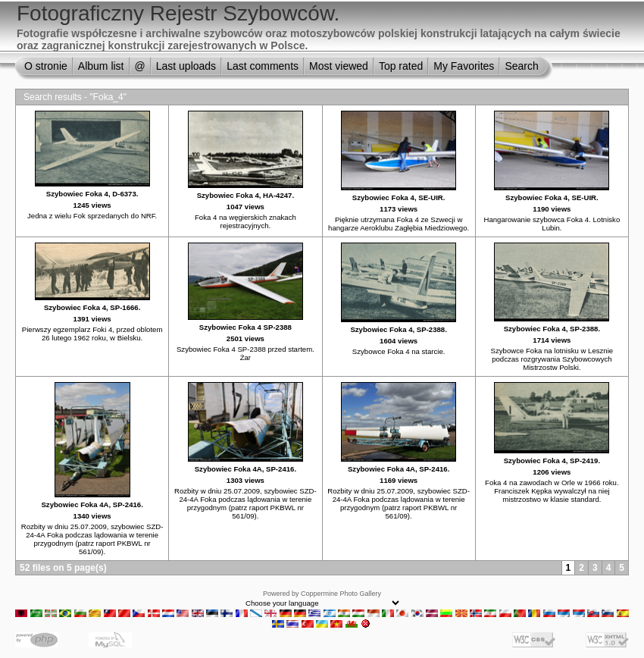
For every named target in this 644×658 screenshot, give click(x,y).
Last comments (263, 66)
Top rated (401, 66)
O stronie (46, 66)
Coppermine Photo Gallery (341, 594)
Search (521, 66)
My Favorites (464, 66)
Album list (101, 66)
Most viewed (339, 66)
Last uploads (186, 66)
